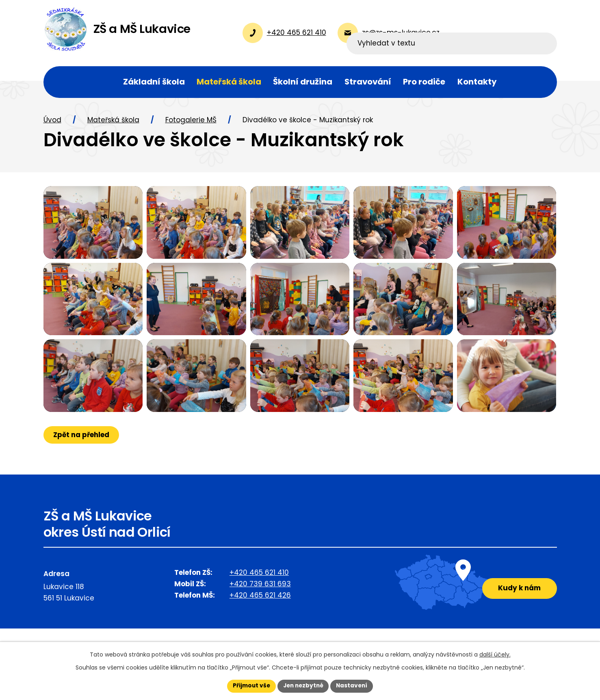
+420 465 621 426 (260, 624)
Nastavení (354, 686)
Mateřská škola (113, 123)
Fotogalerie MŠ (191, 123)
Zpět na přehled (82, 464)
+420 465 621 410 (259, 602)
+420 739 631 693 (260, 613)
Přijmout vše (250, 686)
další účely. (495, 654)
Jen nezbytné (303, 686)
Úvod (52, 123)
